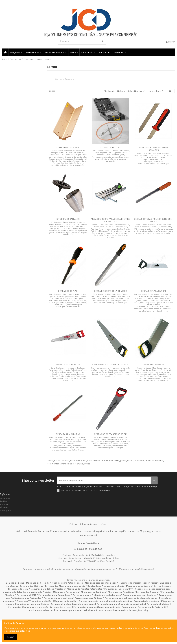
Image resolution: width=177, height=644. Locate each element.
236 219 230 (134, 531)
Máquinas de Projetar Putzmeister (85, 589)
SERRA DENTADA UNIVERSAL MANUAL (111, 365)
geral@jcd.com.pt (152, 531)
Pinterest (5, 507)
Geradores (56, 604)
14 (171, 91)
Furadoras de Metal (18, 589)
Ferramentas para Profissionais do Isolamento (97, 595)
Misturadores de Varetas (139, 586)
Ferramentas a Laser (61, 607)
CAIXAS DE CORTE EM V (68, 147)
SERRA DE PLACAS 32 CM (153, 291)
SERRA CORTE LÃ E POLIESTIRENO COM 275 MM (153, 220)
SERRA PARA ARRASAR (153, 365)
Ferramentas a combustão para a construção (97, 607)
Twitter (3, 501)
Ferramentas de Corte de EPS (153, 607)
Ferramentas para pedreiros (58, 598)
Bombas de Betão (15, 583)
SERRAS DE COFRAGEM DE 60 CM (111, 434)
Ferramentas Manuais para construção (65, 586)
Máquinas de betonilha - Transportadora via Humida (80, 601)
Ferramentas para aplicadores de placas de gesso (131, 598)
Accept (11, 637)
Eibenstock (22, 601)
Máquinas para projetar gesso (101, 583)
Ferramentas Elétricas (32, 586)
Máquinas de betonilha (38, 583)
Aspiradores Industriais (41, 610)
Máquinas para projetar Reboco (33, 604)
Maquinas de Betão (41, 601)
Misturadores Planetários (121, 592)
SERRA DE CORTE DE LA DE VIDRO (111, 291)
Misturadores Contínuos (93, 592)
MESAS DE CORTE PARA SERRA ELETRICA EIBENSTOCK (111, 220)
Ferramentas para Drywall (69, 610)
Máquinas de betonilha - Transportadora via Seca (134, 601)
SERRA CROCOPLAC (68, 291)
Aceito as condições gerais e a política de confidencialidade (85, 490)
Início (103, 524)
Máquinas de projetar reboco (134, 583)
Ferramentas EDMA (26, 595)
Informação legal (89, 524)
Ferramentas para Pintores (89, 598)
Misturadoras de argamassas (79, 604)
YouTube (4, 504)
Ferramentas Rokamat (148, 592)
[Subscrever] (154, 480)
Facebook (5, 498)
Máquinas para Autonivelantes (67, 583)
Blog (146, 610)
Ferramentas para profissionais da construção (121, 604)
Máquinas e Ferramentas (66, 592)
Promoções (136, 610)
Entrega (73, 524)
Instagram (5, 510)
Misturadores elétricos (117, 610)
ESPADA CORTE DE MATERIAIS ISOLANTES (153, 149)
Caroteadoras (94, 586)
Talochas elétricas (93, 610)
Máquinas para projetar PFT (119, 589)
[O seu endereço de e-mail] (104, 480)
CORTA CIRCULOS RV (111, 147)
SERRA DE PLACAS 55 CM (68, 365)
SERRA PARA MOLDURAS (68, 434)
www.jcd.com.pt (88, 535)
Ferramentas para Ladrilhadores (140, 595)
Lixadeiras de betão (114, 586)
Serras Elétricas (162, 586)
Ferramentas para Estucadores (54, 595)
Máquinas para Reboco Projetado (48, 589)
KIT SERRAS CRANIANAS (68, 219)
